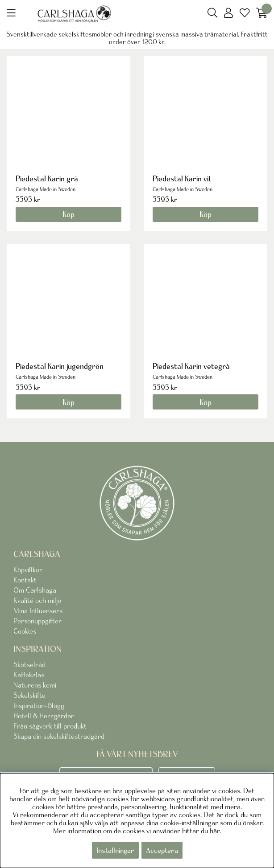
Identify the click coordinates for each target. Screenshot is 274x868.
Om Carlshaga (35, 590)
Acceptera (162, 850)
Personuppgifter (37, 621)
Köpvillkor (28, 569)
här (215, 831)
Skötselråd (29, 664)
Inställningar (115, 850)
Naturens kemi (35, 685)
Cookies (25, 631)
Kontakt (25, 580)
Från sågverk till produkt (50, 726)
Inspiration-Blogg (39, 705)
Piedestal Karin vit (182, 178)
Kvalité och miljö (37, 600)
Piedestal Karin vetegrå (191, 366)
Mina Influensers (38, 610)
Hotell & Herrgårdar (44, 716)
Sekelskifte (29, 695)
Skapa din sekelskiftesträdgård (59, 736)
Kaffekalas (29, 675)
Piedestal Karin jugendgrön (60, 366)
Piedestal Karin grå (47, 178)
